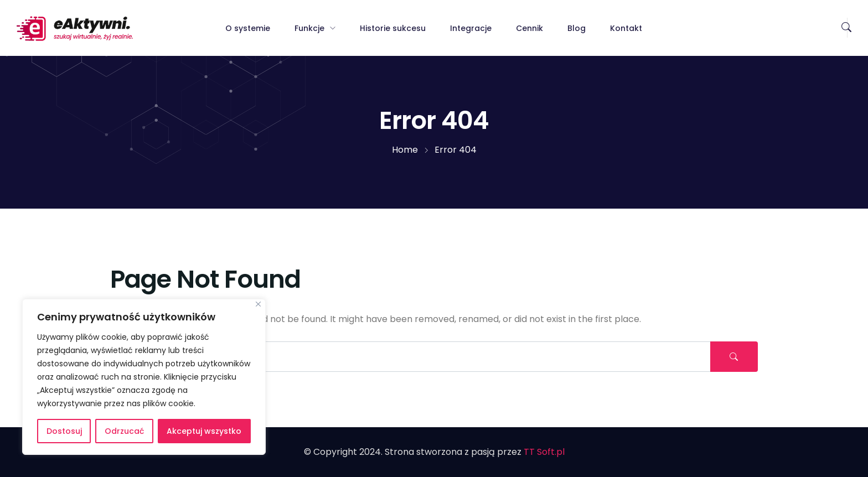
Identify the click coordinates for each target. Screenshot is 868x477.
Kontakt (626, 28)
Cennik (529, 28)
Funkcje (309, 28)
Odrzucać (124, 431)
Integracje (471, 28)
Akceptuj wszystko (204, 431)
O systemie (248, 28)
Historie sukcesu (393, 28)
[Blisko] (258, 304)
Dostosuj (64, 431)
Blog (577, 28)
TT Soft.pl (544, 452)
